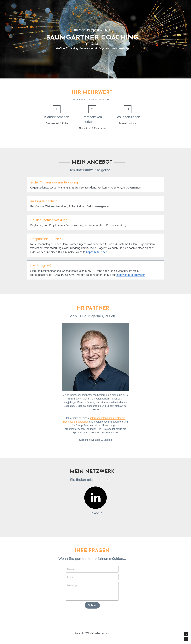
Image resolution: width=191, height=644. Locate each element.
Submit (96, 603)
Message (75, 584)
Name (74, 568)
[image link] (95, 496)
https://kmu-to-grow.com (105, 275)
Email (74, 575)
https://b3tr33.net (73, 252)
